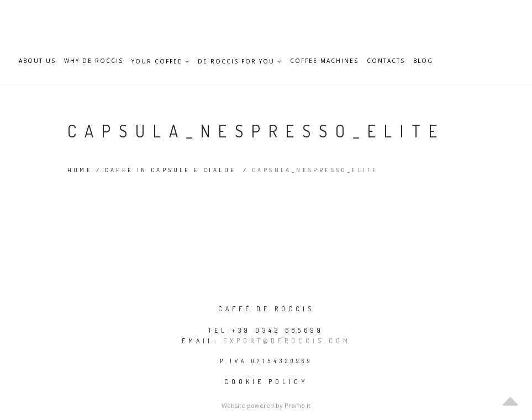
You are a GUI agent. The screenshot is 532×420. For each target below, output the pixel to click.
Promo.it (297, 405)
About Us (37, 61)
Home (80, 170)
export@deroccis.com (287, 341)
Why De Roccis (94, 61)
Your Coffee (160, 61)
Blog (423, 61)
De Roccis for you (240, 61)
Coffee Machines (324, 61)
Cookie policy (266, 382)
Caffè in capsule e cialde (170, 170)
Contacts (386, 61)
